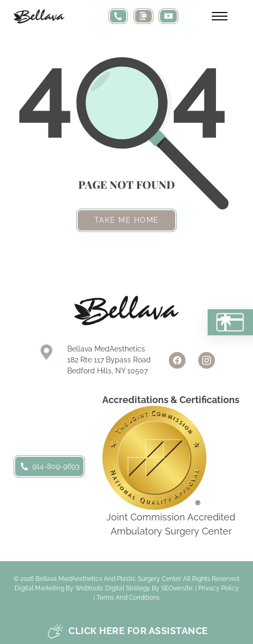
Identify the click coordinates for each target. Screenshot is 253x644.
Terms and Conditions (128, 598)
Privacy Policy (219, 588)
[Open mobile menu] (220, 16)
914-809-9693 (49, 466)
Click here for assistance (128, 631)
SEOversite (177, 588)
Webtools (89, 588)
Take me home (127, 220)
